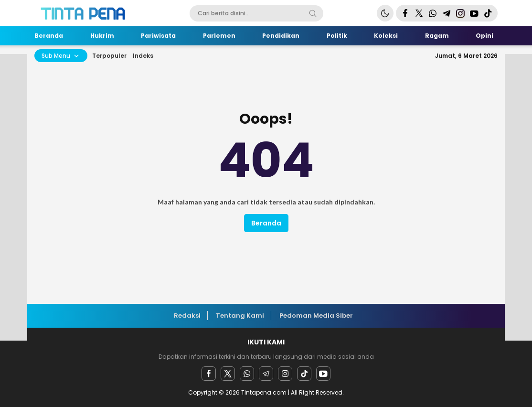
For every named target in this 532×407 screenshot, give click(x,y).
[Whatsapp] (247, 374)
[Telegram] (266, 374)
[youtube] (323, 374)
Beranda (266, 223)
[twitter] (228, 374)
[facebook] (209, 374)
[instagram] (285, 374)
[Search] (313, 13)
